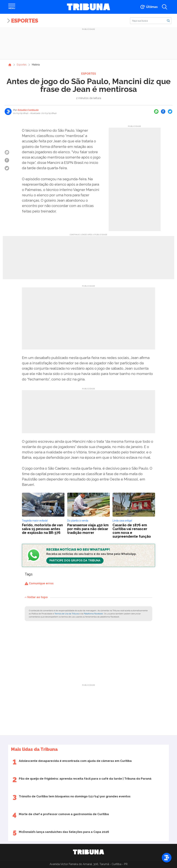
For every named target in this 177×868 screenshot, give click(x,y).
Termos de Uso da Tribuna (67, 614)
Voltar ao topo (36, 597)
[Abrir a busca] (165, 7)
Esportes (25, 21)
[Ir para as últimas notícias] (149, 7)
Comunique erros (39, 583)
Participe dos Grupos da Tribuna (75, 560)
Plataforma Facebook (93, 614)
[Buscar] (151, 21)
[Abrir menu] (12, 7)
